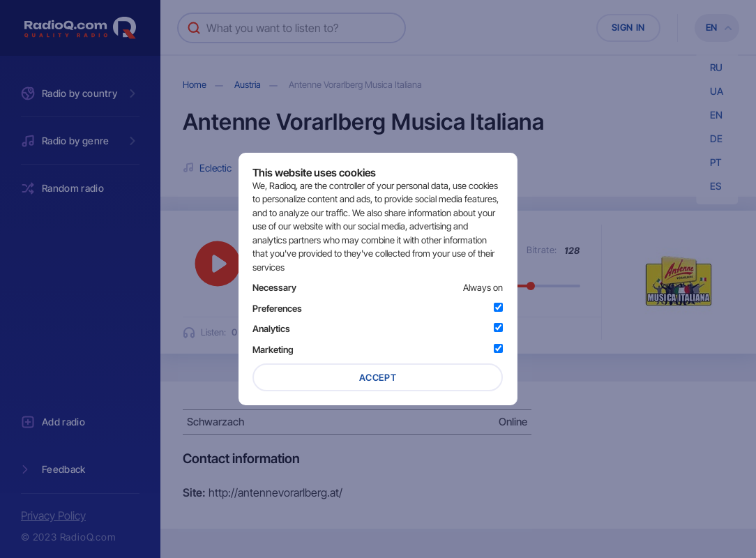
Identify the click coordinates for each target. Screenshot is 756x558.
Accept (378, 377)
